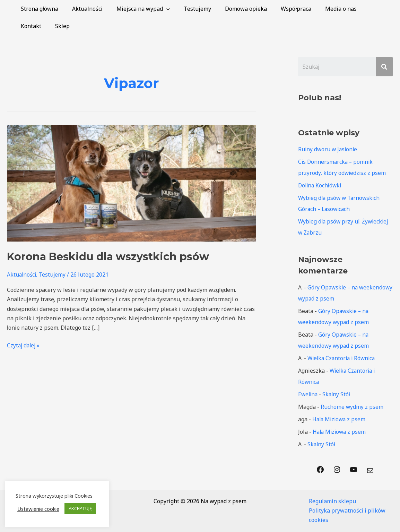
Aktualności (83, 9)
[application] (159, 9)
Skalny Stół (338, 395)
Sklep (27, 26)
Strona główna (38, 9)
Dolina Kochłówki (321, 186)
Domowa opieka (233, 9)
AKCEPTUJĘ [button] (80, 508)
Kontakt (360, 9)
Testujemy (188, 9)
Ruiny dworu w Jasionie (329, 150)
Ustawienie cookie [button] (38, 509)
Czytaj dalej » (24, 345)
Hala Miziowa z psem (340, 420)
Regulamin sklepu (332, 501)
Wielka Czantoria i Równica (343, 358)
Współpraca (281, 9)
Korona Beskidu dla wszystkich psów (108, 257)
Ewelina (308, 395)
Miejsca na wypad (136, 9)
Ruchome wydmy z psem (352, 407)
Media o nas (323, 9)
